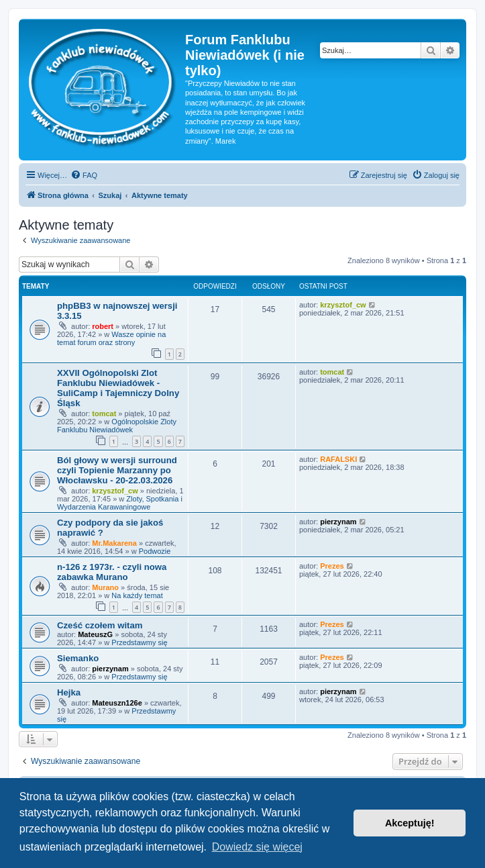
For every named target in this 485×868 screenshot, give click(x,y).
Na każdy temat (137, 595)
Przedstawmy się (139, 642)
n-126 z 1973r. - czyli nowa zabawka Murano (112, 572)
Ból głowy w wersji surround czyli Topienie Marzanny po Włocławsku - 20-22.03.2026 (117, 470)
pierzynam (338, 522)
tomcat (104, 414)
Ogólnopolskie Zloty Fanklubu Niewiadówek (117, 426)
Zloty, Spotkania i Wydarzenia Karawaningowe (120, 503)
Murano (105, 587)
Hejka (69, 692)
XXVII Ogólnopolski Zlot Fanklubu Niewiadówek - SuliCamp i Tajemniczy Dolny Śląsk (118, 388)
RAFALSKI (338, 459)
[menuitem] (84, 175)
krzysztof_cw (343, 305)
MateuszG (95, 634)
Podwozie (155, 551)
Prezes (332, 566)
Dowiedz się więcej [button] (257, 847)
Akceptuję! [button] (410, 823)
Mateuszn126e (117, 703)
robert (103, 326)
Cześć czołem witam (100, 625)
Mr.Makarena (114, 543)
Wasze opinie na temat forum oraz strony (111, 338)
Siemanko (78, 658)
